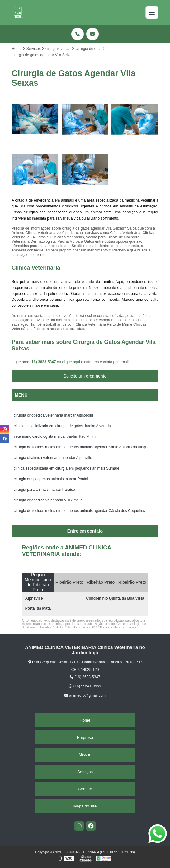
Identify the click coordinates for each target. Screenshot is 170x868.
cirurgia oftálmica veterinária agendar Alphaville (53, 458)
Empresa (85, 737)
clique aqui (71, 362)
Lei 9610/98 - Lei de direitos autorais (111, 627)
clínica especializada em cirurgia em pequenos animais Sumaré (66, 468)
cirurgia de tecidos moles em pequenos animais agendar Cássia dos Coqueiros (79, 511)
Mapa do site (85, 806)
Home (85, 720)
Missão (85, 755)
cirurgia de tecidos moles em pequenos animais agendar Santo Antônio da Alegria (82, 447)
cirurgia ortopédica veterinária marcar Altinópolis (54, 415)
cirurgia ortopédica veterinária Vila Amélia (48, 500)
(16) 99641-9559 (85, 686)
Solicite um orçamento (85, 376)
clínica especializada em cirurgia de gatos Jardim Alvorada (62, 426)
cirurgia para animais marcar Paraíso (44, 490)
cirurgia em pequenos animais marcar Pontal (51, 479)
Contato (85, 789)
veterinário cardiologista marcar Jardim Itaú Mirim (55, 436)
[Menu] (152, 12)
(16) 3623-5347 (43, 362)
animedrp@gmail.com (85, 695)
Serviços (85, 772)
